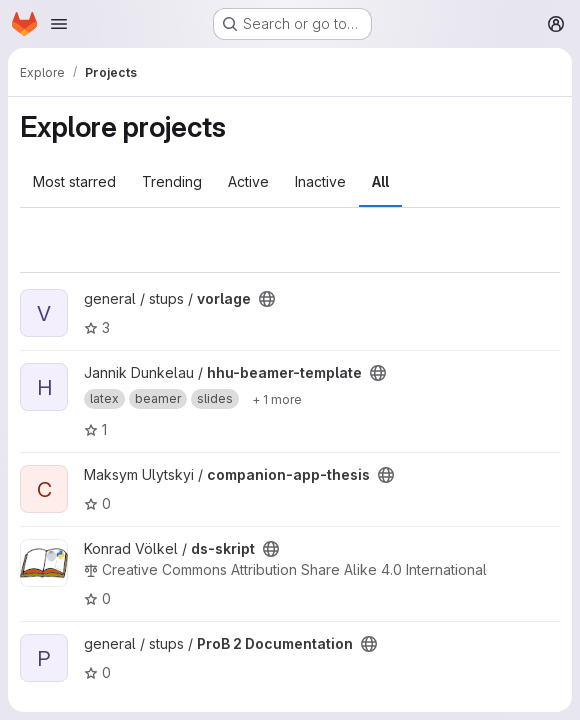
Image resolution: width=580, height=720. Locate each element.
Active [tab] (248, 181)
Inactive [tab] (320, 181)
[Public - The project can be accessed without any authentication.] (267, 299)
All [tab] (380, 181)
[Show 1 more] (277, 399)
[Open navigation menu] (59, 24)
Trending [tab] (172, 181)
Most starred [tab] (74, 181)
